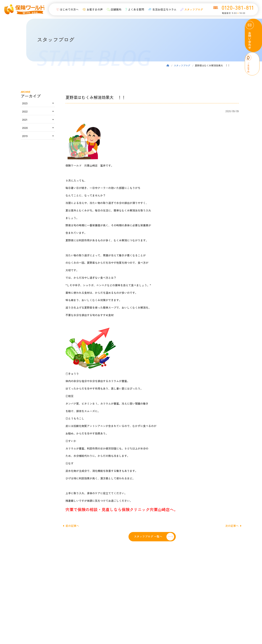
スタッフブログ (191, 9)
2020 (25, 128)
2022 (25, 111)
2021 (25, 120)
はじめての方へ (67, 9)
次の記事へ (233, 526)
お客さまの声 (92, 9)
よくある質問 (134, 9)
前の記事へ (71, 526)
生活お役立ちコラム (161, 9)
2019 (25, 136)
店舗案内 (113, 9)
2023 (25, 103)
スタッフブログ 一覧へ (148, 536)
